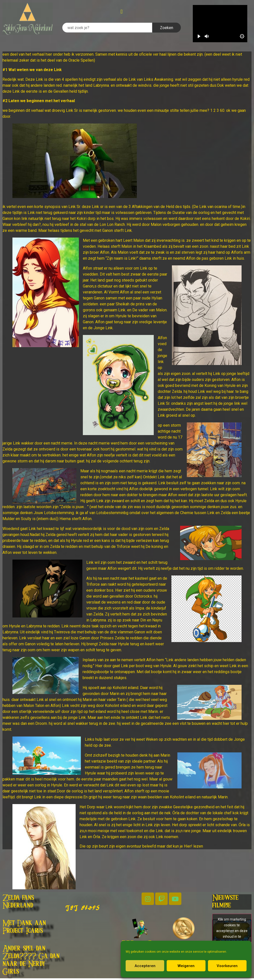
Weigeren (186, 966)
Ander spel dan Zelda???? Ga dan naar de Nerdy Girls (31, 960)
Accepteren (145, 966)
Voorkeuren (227, 966)
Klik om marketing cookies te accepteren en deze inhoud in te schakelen (232, 931)
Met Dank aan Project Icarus (24, 927)
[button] (122, 12)
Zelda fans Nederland (18, 902)
